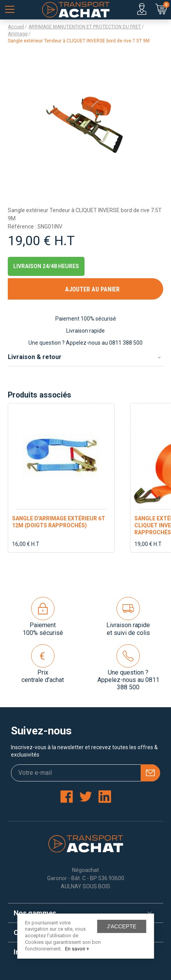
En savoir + (77, 949)
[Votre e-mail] (85, 773)
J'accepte (122, 926)
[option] (61, 478)
